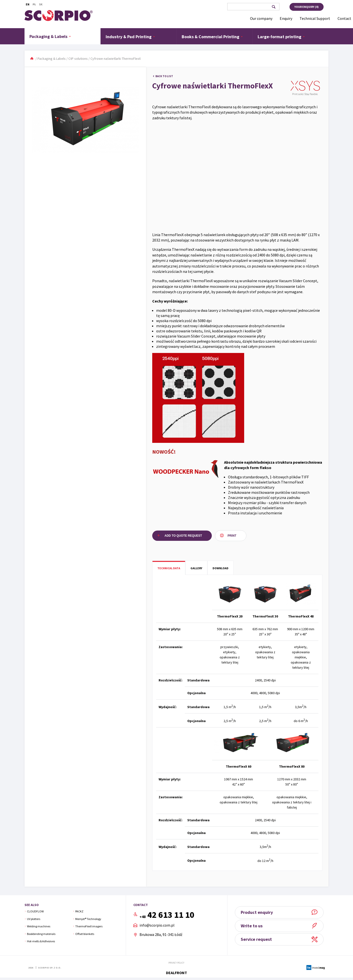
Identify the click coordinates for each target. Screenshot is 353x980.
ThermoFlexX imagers (89, 926)
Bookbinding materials (41, 934)
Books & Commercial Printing (212, 36)
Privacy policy (176, 963)
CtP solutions (78, 59)
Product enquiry (258, 912)
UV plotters (34, 919)
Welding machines (39, 926)
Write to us (253, 926)
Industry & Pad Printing (130, 36)
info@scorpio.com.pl (157, 925)
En (28, 4)
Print (232, 536)
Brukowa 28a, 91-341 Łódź (161, 934)
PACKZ (79, 911)
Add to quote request (183, 536)
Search (273, 7)
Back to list (164, 76)
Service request (258, 939)
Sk (41, 4)
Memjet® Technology (88, 919)
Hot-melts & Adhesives (41, 941)
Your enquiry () (307, 7)
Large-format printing (281, 36)
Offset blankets (85, 934)
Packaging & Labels (50, 36)
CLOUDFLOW (35, 911)
